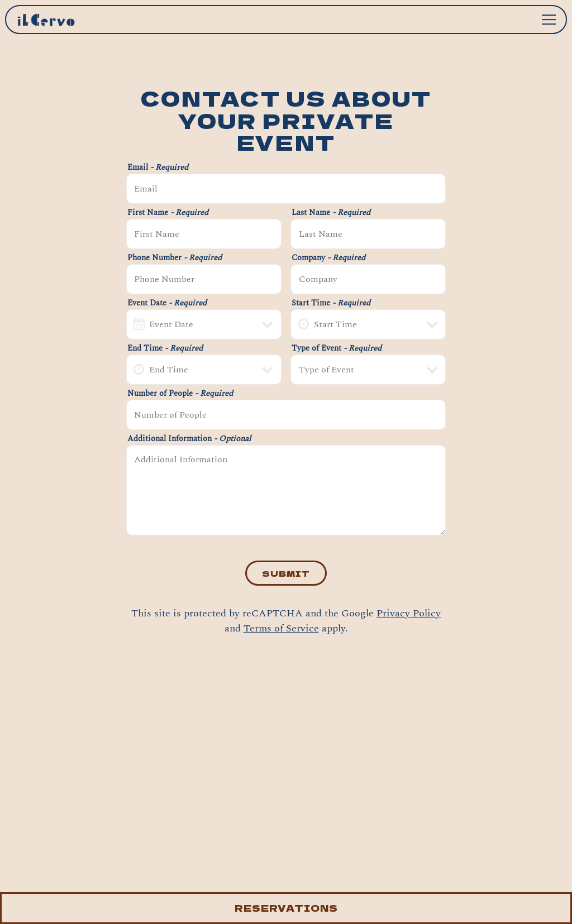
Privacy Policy (409, 613)
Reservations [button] (286, 908)
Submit (286, 573)
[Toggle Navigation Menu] (549, 20)
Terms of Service (281, 628)
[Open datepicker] (139, 324)
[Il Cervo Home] (58, 20)
